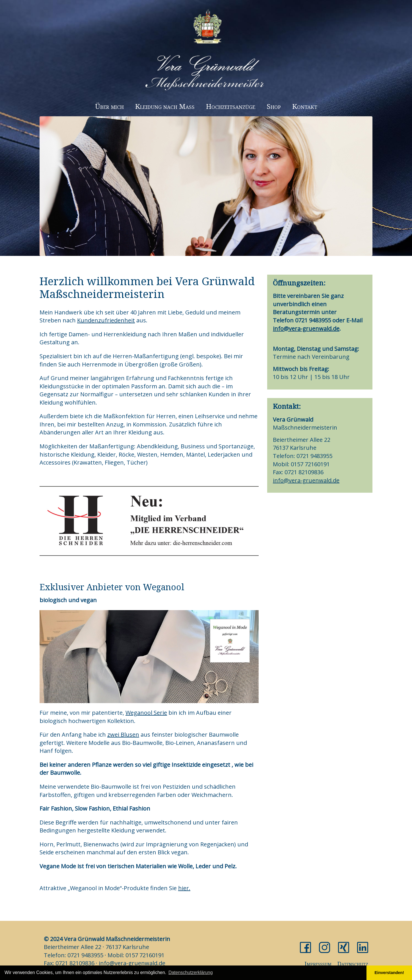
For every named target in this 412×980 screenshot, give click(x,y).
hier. (184, 888)
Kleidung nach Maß (165, 106)
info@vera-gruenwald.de (306, 329)
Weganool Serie (146, 713)
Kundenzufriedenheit (106, 320)
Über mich (109, 106)
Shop (274, 106)
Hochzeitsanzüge (231, 106)
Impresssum (318, 964)
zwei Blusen (123, 735)
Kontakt (305, 106)
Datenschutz (353, 964)
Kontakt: (287, 406)
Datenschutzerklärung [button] (191, 972)
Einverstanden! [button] (389, 973)
